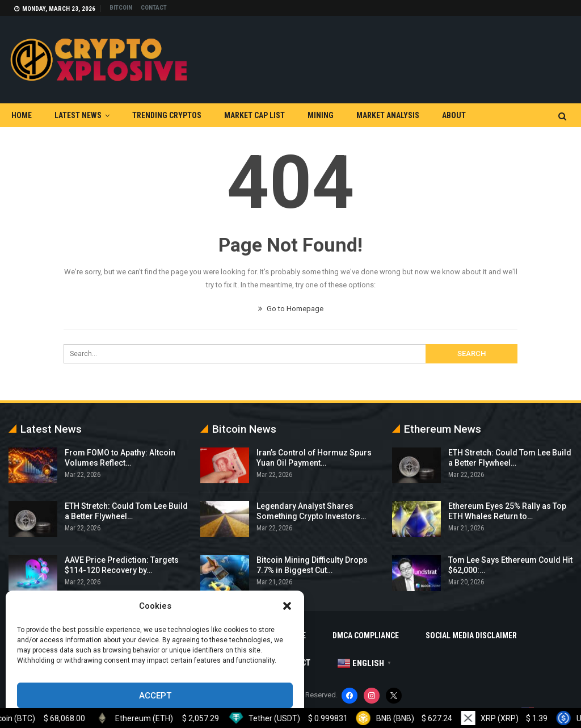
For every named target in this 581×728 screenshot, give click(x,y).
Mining (321, 115)
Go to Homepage (291, 309)
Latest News (78, 115)
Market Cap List (254, 115)
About (454, 115)
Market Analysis (388, 115)
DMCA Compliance (366, 635)
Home (22, 115)
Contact (154, 8)
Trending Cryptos (167, 115)
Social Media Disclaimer (471, 635)
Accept (155, 696)
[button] (287, 606)
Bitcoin (121, 8)
